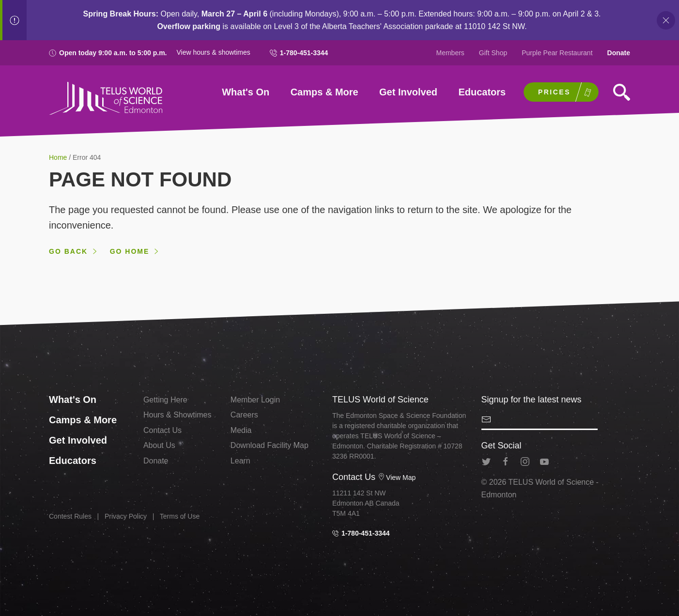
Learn (240, 461)
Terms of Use (180, 516)
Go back (68, 251)
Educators (482, 92)
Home (59, 157)
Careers (244, 415)
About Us (159, 445)
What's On (246, 92)
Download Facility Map (270, 445)
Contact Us (162, 430)
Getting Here (165, 400)
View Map (397, 477)
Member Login (255, 400)
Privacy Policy (126, 516)
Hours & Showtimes (177, 415)
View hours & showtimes (214, 52)
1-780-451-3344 (299, 53)
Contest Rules (70, 516)
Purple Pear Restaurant (557, 53)
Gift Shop (493, 53)
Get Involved (408, 92)
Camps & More (324, 92)
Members (450, 53)
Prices (554, 92)
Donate (619, 53)
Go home (130, 251)
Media (241, 430)
